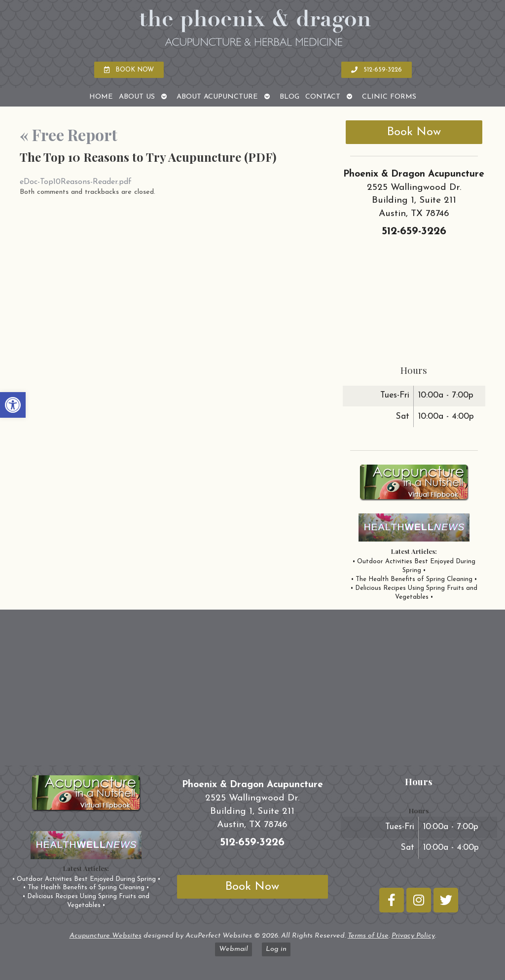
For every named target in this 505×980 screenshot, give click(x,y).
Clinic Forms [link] (389, 97)
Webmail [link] (234, 949)
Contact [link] (323, 97)
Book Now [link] (414, 132)
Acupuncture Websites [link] (106, 936)
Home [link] (101, 97)
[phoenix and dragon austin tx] (252, 691)
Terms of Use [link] (368, 936)
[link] (13, 405)
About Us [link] (137, 97)
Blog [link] (289, 97)
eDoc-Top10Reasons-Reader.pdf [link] (76, 182)
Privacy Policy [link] (413, 936)
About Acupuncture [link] (217, 97)
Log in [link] (276, 949)
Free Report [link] (69, 134)
